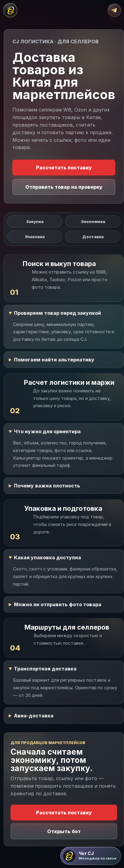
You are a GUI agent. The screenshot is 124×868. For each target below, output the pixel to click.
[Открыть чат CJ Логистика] (91, 856)
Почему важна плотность (47, 486)
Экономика (93, 221)
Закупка (35, 221)
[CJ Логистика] (10, 10)
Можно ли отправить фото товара (58, 604)
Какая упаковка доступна (47, 557)
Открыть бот (64, 831)
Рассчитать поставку (64, 168)
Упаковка (35, 237)
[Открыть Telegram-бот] (114, 10)
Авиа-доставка (34, 716)
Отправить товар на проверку (64, 187)
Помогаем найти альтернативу (54, 360)
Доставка (93, 237)
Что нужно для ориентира (47, 431)
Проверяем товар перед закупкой (57, 313)
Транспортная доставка (45, 669)
